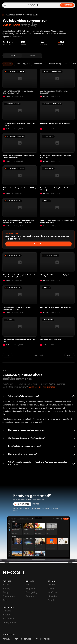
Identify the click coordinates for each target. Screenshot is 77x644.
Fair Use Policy (43, 639)
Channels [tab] (32, 56)
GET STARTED (22, 504)
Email (51, 600)
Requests (30, 588)
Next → (69, 355)
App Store (8, 618)
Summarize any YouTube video (42, 387)
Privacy (6, 639)
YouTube (52, 592)
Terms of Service (23, 639)
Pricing (7, 588)
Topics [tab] (13, 56)
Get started (38, 244)
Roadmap (31, 596)
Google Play (9, 622)
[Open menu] (5, 5)
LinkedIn (52, 596)
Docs (6, 600)
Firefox (7, 615)
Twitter (51, 584)
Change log (31, 592)
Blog (5, 592)
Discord (52, 588)
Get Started (67, 5)
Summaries (9, 596)
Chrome (7, 611)
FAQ (28, 584)
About (6, 584)
